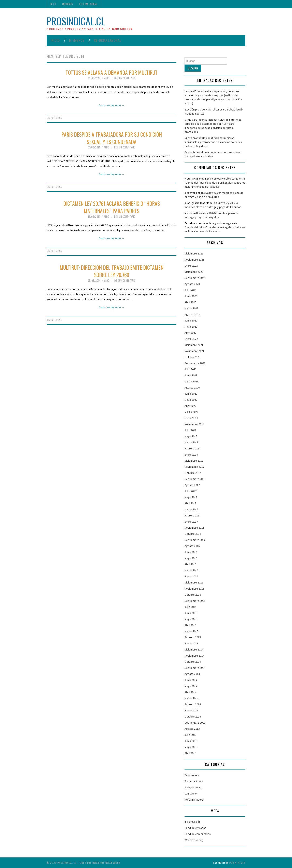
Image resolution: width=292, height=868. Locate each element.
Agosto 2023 (192, 284)
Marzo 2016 (191, 570)
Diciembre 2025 (194, 253)
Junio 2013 (191, 741)
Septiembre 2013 (195, 723)
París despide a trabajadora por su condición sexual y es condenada (112, 138)
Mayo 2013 (191, 747)
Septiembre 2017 (195, 479)
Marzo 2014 (191, 698)
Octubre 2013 (193, 716)
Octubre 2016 (193, 534)
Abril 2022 (190, 333)
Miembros (68, 4)
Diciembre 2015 (194, 582)
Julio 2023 (191, 290)
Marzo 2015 (191, 631)
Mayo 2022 (191, 327)
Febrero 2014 (193, 704)
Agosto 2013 (192, 729)
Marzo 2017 (191, 509)
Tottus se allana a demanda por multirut (112, 72)
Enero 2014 (191, 710)
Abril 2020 (190, 406)
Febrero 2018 (193, 448)
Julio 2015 (191, 607)
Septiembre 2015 (195, 601)
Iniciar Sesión (193, 822)
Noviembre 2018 (194, 424)
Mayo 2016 (191, 558)
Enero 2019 (191, 418)
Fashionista (221, 863)
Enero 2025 (191, 266)
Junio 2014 (191, 680)
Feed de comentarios (198, 834)
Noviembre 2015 (194, 589)
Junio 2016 (191, 552)
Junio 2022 (191, 320)
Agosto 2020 (192, 387)
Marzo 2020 (191, 412)
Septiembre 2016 (195, 540)
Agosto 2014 (192, 674)
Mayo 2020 (191, 400)
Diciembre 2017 (194, 461)
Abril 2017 (190, 503)
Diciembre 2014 (194, 649)
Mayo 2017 (191, 497)
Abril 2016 (190, 564)
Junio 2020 (191, 394)
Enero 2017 (191, 522)
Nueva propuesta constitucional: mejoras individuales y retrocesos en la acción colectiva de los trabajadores (213, 142)
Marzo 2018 (191, 442)
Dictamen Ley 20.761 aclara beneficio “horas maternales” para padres (112, 207)
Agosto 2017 (192, 485)
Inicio (53, 4)
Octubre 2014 (193, 662)
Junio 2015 (191, 613)
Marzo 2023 (191, 308)
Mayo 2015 (191, 619)
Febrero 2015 (193, 637)
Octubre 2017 (193, 473)
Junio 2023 (191, 296)
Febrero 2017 (193, 515)
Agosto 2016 (192, 546)
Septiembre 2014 (195, 668)
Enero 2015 (191, 643)
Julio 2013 (191, 735)
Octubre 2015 (193, 595)
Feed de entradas (195, 828)
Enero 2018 (191, 455)
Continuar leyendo (112, 105)
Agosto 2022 (192, 314)
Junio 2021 (191, 375)
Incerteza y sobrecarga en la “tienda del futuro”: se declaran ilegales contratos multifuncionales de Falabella (215, 183)
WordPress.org (194, 840)
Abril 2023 (190, 302)
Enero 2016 (191, 576)
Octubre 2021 (193, 357)
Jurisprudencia (194, 787)
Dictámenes (192, 775)
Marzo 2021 (191, 381)
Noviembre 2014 (194, 656)
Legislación (191, 793)
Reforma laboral (88, 4)
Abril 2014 (190, 692)
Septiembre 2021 (195, 363)
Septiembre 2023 (195, 278)
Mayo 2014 (191, 686)
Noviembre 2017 (194, 467)
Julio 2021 (191, 369)
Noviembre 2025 (194, 260)
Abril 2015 (190, 625)
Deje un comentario (125, 78)
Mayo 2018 (191, 436)
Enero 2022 (191, 339)
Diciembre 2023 (194, 272)
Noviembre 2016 (194, 528)
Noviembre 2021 (194, 351)
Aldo (107, 78)
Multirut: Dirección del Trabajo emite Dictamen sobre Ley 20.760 (112, 271)
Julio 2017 (191, 491)
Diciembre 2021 (194, 345)
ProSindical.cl (76, 21)
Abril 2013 (190, 753)
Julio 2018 (191, 430)
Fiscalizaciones (194, 781)
